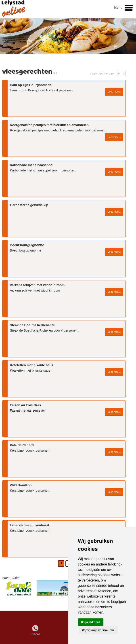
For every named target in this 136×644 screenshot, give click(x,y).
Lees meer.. (114, 92)
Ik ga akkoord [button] (91, 622)
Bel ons (35, 634)
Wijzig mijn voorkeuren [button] (98, 630)
